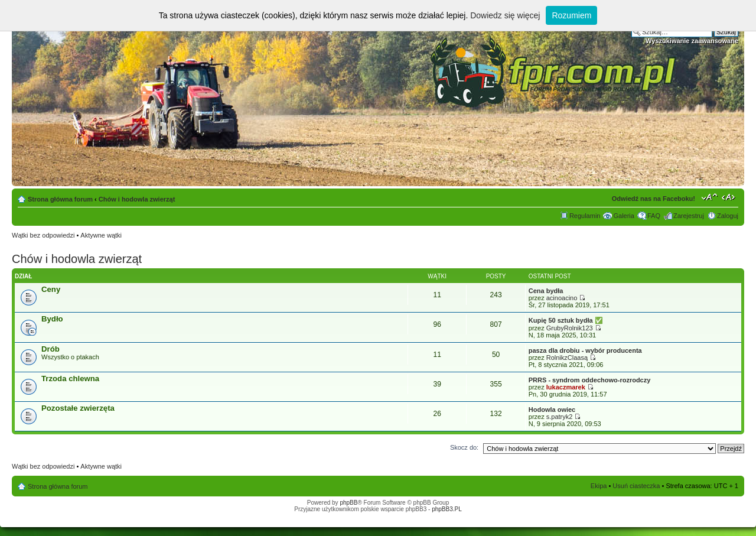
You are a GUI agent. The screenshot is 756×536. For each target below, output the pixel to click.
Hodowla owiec (552, 410)
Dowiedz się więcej (505, 15)
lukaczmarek (566, 387)
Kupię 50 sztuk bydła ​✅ (566, 320)
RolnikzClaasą (567, 358)
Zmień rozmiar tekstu (710, 197)
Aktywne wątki (101, 235)
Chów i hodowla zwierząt (137, 199)
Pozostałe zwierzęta (78, 408)
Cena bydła (546, 291)
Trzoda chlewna (70, 379)
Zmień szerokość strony (730, 197)
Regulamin (585, 216)
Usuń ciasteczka (636, 486)
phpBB (348, 503)
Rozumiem (571, 15)
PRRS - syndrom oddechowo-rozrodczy (590, 380)
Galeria (623, 216)
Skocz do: (464, 447)
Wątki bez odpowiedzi (43, 235)
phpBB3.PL (447, 509)
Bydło (52, 319)
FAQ (654, 216)
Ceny (51, 289)
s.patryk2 (560, 417)
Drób (50, 349)
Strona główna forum (60, 199)
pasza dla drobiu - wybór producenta (585, 350)
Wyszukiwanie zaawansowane (692, 41)
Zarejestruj (689, 216)
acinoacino (562, 298)
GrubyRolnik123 (570, 328)
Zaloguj (728, 216)
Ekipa (599, 486)
